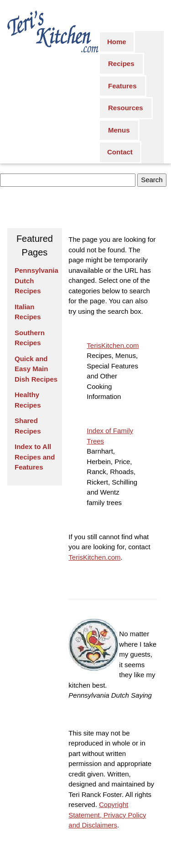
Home (117, 42)
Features (122, 86)
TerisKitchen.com (113, 345)
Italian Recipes (28, 312)
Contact (120, 152)
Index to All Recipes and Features (35, 457)
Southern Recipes (30, 338)
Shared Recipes (28, 426)
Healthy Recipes (28, 400)
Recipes (121, 64)
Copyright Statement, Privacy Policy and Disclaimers (107, 815)
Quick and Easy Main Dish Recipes (36, 369)
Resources (126, 108)
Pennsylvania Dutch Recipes (36, 281)
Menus (119, 130)
